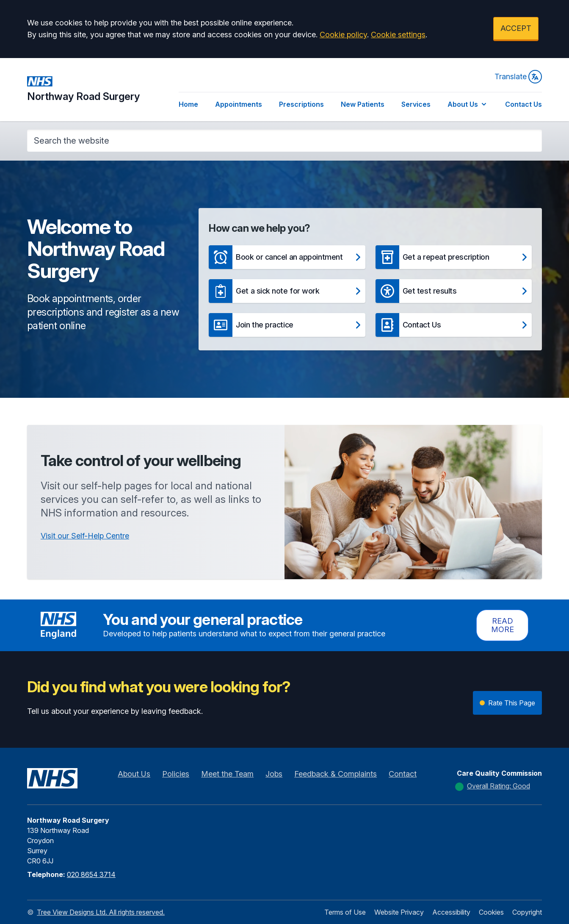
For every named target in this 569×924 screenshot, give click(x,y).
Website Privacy (399, 912)
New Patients (363, 104)
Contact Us (523, 104)
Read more (503, 625)
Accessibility (451, 912)
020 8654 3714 (91, 874)
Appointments (239, 104)
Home (188, 104)
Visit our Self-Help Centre (85, 536)
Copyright (527, 912)
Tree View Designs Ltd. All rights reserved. (101, 912)
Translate (518, 77)
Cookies (491, 912)
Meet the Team (227, 774)
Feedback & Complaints (336, 774)
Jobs (274, 774)
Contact (403, 774)
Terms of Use (345, 912)
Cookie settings (398, 35)
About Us (468, 104)
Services (416, 104)
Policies (176, 774)
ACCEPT (516, 28)
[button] (287, 257)
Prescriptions (301, 104)
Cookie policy (343, 35)
